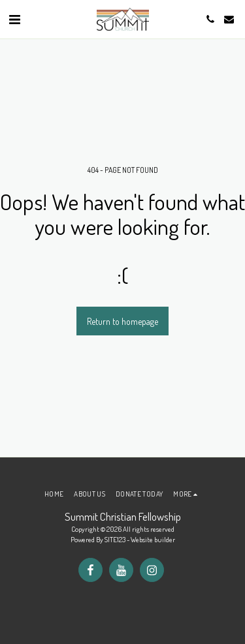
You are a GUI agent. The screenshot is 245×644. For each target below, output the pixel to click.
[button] (14, 19)
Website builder (153, 539)
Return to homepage (122, 321)
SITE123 (115, 539)
